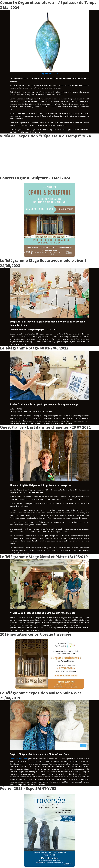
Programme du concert (49, 73)
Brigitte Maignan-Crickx (19, 759)
